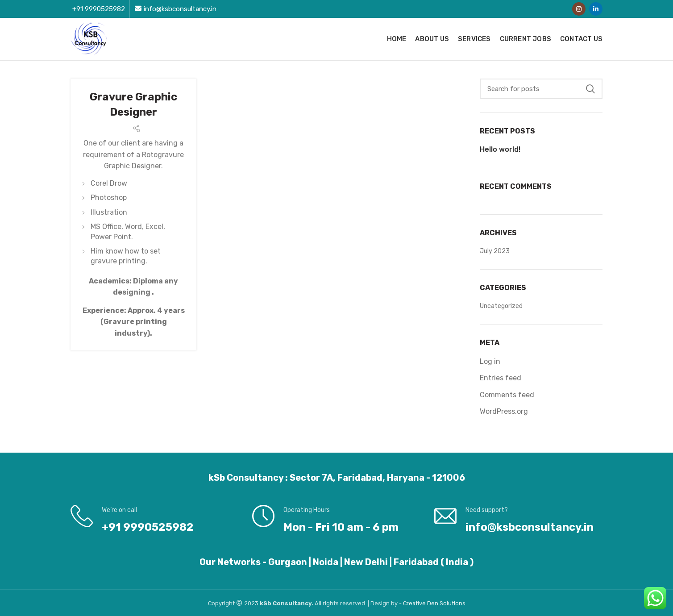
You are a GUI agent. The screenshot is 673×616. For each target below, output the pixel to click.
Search (590, 89)
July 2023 (495, 251)
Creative (415, 603)
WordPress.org (504, 411)
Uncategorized (501, 306)
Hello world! (500, 149)
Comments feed (507, 395)
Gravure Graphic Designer (133, 104)
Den (433, 603)
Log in (490, 361)
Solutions (453, 603)
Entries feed (501, 378)
